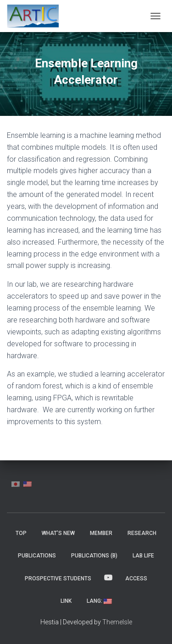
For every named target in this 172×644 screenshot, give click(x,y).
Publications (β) (94, 556)
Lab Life (143, 556)
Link (66, 601)
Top (21, 533)
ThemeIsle (117, 622)
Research (142, 533)
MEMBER (101, 533)
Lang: (99, 601)
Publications (37, 556)
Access (136, 579)
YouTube (108, 578)
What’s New (58, 533)
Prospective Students (58, 579)
